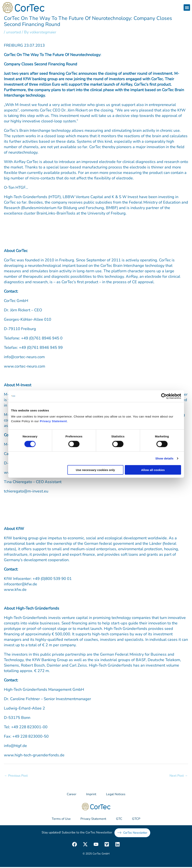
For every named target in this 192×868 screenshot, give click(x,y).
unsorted (14, 32)
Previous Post (17, 776)
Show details (164, 458)
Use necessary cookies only (95, 470)
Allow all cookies (153, 470)
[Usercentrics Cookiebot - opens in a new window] (164, 396)
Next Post (178, 776)
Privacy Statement (53, 421)
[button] (187, 8)
